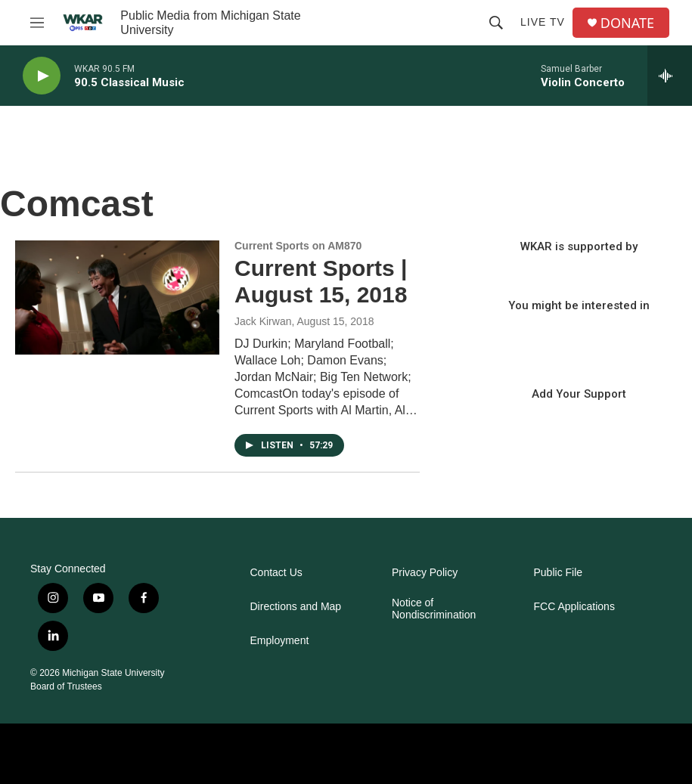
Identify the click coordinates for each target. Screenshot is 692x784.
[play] (42, 76)
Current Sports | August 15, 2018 (321, 281)
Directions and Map (296, 607)
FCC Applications (574, 607)
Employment (280, 641)
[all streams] (670, 76)
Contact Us (276, 573)
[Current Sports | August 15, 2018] (117, 297)
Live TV (543, 22)
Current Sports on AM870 (298, 246)
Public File (559, 573)
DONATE (627, 23)
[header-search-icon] (496, 23)
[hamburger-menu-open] (37, 23)
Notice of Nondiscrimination (434, 609)
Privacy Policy (425, 573)
